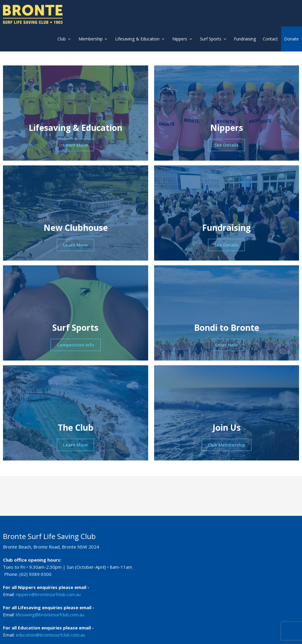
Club (60, 39)
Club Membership (227, 446)
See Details (226, 147)
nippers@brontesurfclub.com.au (48, 591)
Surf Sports (211, 39)
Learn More (75, 147)
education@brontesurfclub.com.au (50, 632)
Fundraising (246, 39)
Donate (292, 39)
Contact (271, 39)
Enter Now (226, 347)
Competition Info (76, 347)
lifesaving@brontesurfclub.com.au (50, 611)
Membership (89, 39)
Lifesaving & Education (137, 39)
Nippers (180, 39)
